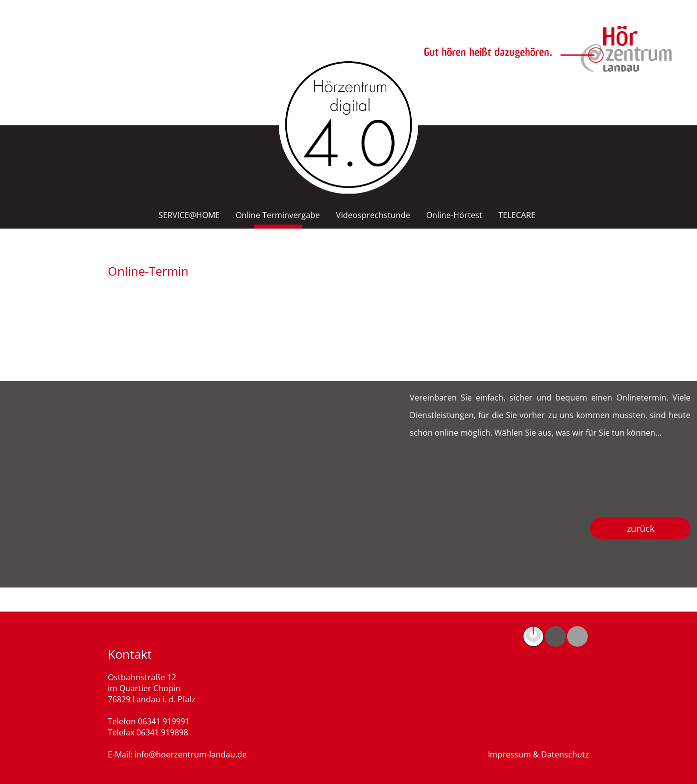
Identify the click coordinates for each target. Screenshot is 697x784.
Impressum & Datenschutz (539, 754)
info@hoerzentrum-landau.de (191, 754)
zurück (641, 528)
